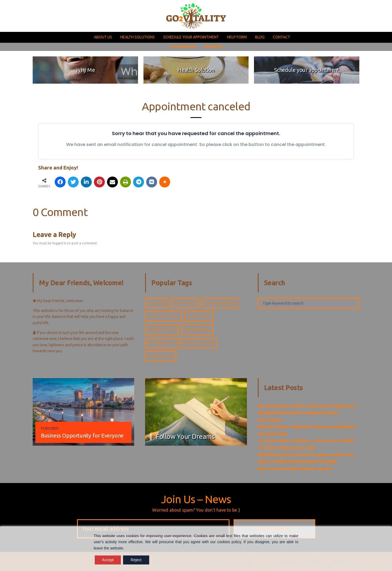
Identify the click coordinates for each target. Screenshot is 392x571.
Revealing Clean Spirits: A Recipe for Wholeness (307, 406)
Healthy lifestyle (164, 316)
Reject (136, 560)
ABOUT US (103, 37)
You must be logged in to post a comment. (65, 243)
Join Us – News (196, 499)
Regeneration (161, 343)
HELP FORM (237, 37)
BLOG (260, 37)
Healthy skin (199, 316)
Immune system (162, 330)
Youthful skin (161, 356)
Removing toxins (198, 343)
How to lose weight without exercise (295, 469)
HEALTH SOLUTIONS (138, 37)
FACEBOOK (213, 47)
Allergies (157, 303)
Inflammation (197, 330)
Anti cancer (185, 303)
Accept (108, 560)
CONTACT (281, 37)
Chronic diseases (220, 303)
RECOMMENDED (183, 47)
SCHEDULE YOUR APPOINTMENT (191, 37)
